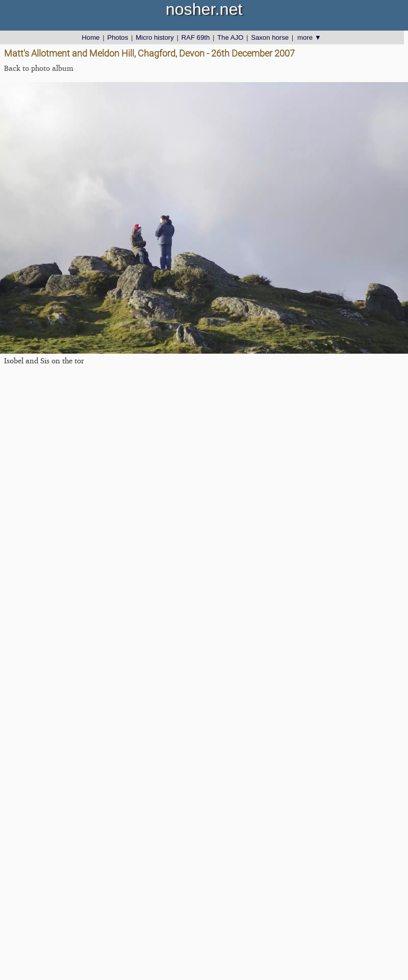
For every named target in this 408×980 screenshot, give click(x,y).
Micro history (155, 37)
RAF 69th (196, 37)
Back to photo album (39, 68)
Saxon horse (270, 37)
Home (91, 37)
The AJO (230, 37)
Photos (118, 37)
